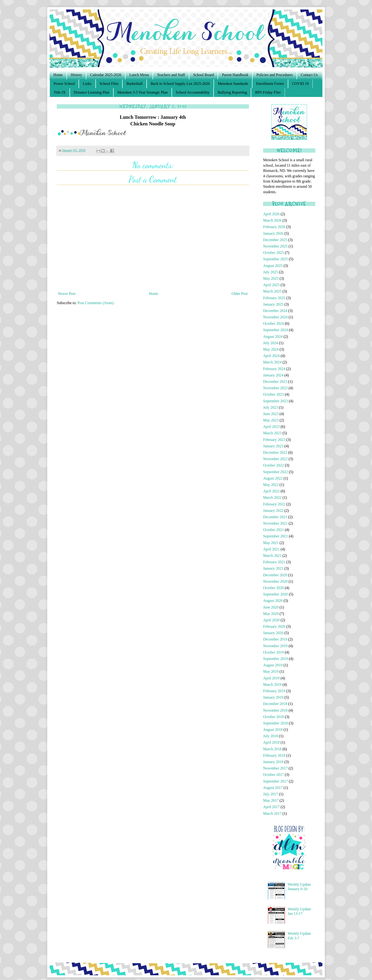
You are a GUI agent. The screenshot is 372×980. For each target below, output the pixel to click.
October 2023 (274, 394)
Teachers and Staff (171, 75)
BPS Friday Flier (268, 92)
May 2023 (271, 420)
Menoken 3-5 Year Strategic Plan (143, 92)
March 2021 (272, 556)
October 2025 (274, 253)
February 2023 (274, 440)
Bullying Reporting (232, 92)
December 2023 (275, 382)
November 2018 (275, 710)
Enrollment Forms (270, 84)
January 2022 (273, 511)
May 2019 (271, 671)
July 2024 (271, 343)
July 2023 (271, 407)
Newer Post (67, 294)
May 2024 (271, 349)
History (76, 75)
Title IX (60, 92)
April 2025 (271, 285)
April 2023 (271, 427)
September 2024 (275, 330)
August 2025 (273, 266)
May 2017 (271, 800)
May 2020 (271, 614)
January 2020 (273, 633)
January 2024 (273, 375)
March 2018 (272, 749)
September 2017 (275, 781)
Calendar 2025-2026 (106, 75)
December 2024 (275, 311)
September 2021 (275, 536)
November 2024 (275, 317)
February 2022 (274, 504)
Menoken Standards (233, 84)
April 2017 (271, 807)
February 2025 (274, 298)
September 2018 (275, 723)
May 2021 (271, 543)
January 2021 (273, 568)
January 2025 (273, 304)
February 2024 (274, 369)
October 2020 (274, 588)
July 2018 (271, 736)
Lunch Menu (139, 75)
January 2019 (273, 697)
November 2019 (275, 646)
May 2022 (271, 485)
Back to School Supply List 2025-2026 (180, 84)
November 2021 (275, 523)
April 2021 (271, 549)
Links (87, 84)
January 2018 (273, 762)
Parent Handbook (235, 75)
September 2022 (275, 472)
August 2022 (273, 478)
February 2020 (274, 626)
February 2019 (274, 691)
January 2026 (273, 233)
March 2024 (272, 362)
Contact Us (309, 75)
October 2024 (274, 323)
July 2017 (271, 794)
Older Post (240, 294)
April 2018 (271, 742)
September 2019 (275, 659)
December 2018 (275, 704)
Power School (64, 84)
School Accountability (193, 92)
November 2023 (275, 388)
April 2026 (271, 214)
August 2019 (273, 665)
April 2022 (271, 491)
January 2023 (273, 446)
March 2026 (272, 220)
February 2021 (274, 562)
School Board (204, 75)
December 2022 (275, 452)
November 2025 (275, 246)
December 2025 (275, 240)
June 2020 (271, 607)
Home (58, 75)
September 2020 (275, 594)
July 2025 (271, 272)
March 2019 (272, 685)
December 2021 (275, 517)
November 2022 (275, 459)
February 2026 (274, 227)
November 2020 (275, 581)
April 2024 (271, 356)
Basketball (135, 84)
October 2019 (274, 652)
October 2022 (274, 465)
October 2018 (274, 717)
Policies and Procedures (275, 75)
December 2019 (275, 639)
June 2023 (271, 414)
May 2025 (271, 278)
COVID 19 (300, 84)
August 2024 (273, 337)
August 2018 (273, 730)
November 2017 (275, 768)
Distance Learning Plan (92, 92)
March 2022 (272, 497)
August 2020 (273, 601)
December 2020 (275, 575)
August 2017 (273, 788)
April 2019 (271, 678)
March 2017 (272, 813)
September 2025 (275, 259)
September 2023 (275, 401)
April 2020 (271, 620)
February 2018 (274, 755)
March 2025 (272, 291)
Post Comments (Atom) (96, 303)
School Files (109, 84)
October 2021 (274, 530)
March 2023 (272, 433)
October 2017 (274, 775)
